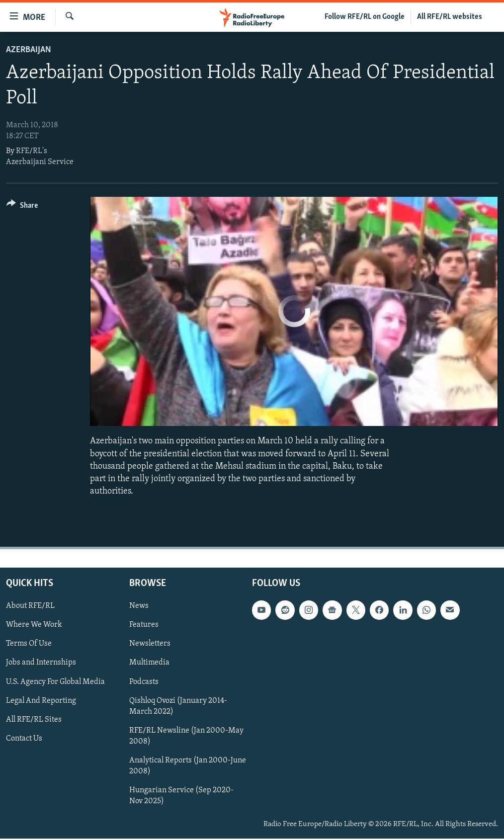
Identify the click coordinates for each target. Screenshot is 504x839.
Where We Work (34, 625)
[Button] (22, 207)
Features (144, 625)
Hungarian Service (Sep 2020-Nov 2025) (181, 796)
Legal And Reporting (41, 701)
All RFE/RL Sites (34, 720)
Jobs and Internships (41, 663)
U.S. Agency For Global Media (55, 682)
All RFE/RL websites (450, 17)
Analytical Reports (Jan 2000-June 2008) (188, 766)
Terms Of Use (29, 644)
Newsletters (150, 644)
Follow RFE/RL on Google (365, 17)
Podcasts (144, 682)
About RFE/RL (30, 606)
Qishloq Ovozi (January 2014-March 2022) (178, 706)
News (139, 606)
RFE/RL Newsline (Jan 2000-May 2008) (186, 736)
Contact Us (24, 739)
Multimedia (149, 663)
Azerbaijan (29, 50)
